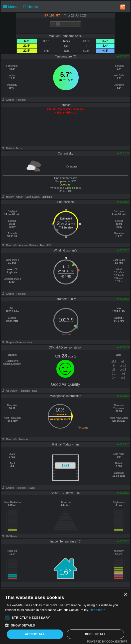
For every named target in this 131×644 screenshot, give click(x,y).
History (7, 197)
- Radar (31, 488)
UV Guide (9, 536)
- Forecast (21, 100)
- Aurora (22, 245)
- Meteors (33, 245)
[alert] (65, 617)
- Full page (24, 391)
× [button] (125, 595)
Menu (12, 7)
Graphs (8, 100)
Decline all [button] (95, 634)
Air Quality (9, 391)
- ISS (48, 245)
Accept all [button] (35, 634)
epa (72, 356)
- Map (42, 245)
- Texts (18, 148)
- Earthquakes (32, 197)
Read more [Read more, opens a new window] (97, 610)
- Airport (19, 197)
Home (30, 7)
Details (7, 148)
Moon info (9, 245)
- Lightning (46, 197)
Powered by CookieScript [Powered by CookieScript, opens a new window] (107, 641)
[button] (7, 618)
